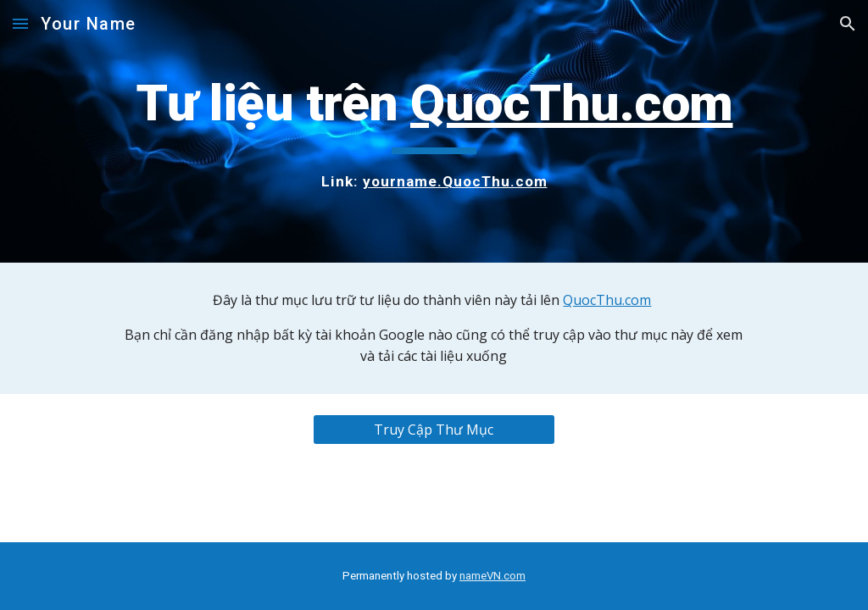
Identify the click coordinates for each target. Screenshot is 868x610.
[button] (20, 23)
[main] (434, 131)
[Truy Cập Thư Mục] (434, 430)
